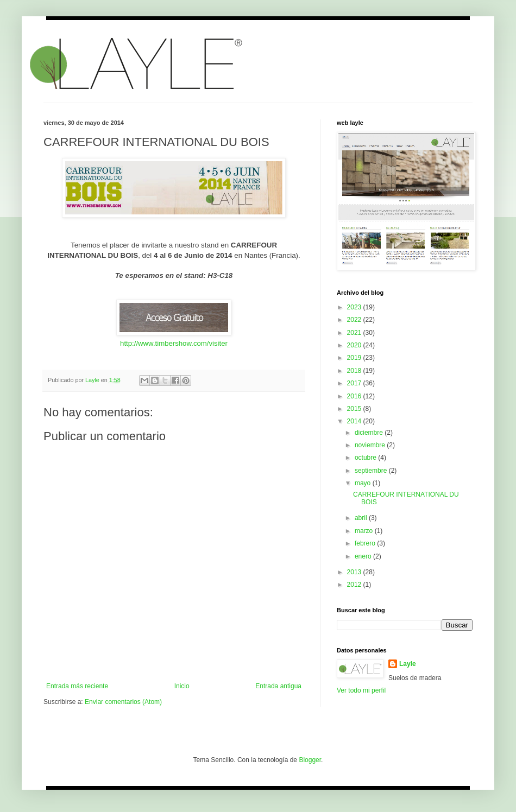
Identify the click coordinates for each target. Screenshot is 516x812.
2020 (355, 345)
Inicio (182, 686)
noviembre (371, 445)
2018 (355, 371)
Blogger (310, 760)
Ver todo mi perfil (361, 690)
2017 (355, 383)
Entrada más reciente (77, 686)
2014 (355, 421)
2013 (355, 572)
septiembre (372, 471)
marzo (365, 531)
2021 (355, 333)
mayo (364, 483)
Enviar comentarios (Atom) (123, 702)
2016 (355, 396)
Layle (408, 664)
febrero (366, 543)
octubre (366, 458)
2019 (355, 358)
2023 (355, 307)
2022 (355, 320)
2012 (355, 585)
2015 (355, 409)
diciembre (370, 433)
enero (364, 556)
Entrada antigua (278, 686)
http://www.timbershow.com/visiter (174, 343)
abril (362, 518)
